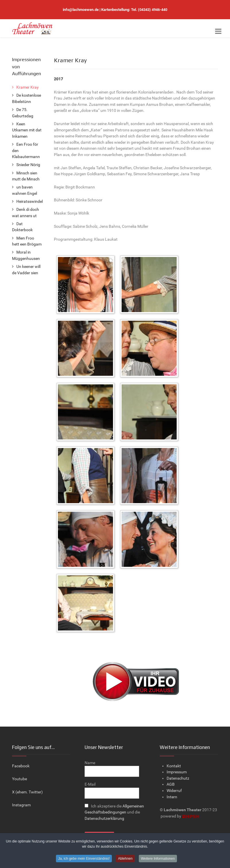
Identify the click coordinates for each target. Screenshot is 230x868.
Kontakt (174, 766)
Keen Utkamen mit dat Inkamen (27, 130)
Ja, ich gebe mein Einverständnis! (84, 859)
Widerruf (174, 791)
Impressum (177, 772)
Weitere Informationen (158, 859)
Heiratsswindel (30, 202)
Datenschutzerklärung (104, 819)
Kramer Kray (28, 87)
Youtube (20, 779)
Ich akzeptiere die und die (114, 812)
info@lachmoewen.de (81, 10)
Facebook (21, 766)
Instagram (21, 805)
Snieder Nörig (28, 165)
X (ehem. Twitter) (27, 792)
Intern (172, 797)
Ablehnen (125, 859)
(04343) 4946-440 (153, 10)
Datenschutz (178, 778)
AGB (171, 784)
